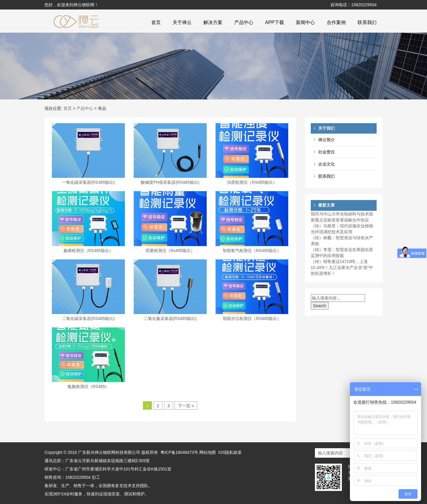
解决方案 (213, 22)
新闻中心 (305, 22)
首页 (156, 22)
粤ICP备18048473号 (180, 452)
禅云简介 (326, 140)
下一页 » (186, 406)
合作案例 (336, 22)
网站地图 (208, 452)
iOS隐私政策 (230, 452)
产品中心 (244, 22)
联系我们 (367, 22)
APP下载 (275, 22)
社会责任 (326, 152)
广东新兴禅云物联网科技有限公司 (109, 452)
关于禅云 (182, 22)
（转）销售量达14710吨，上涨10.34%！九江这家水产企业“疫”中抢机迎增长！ (342, 267)
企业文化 (326, 164)
